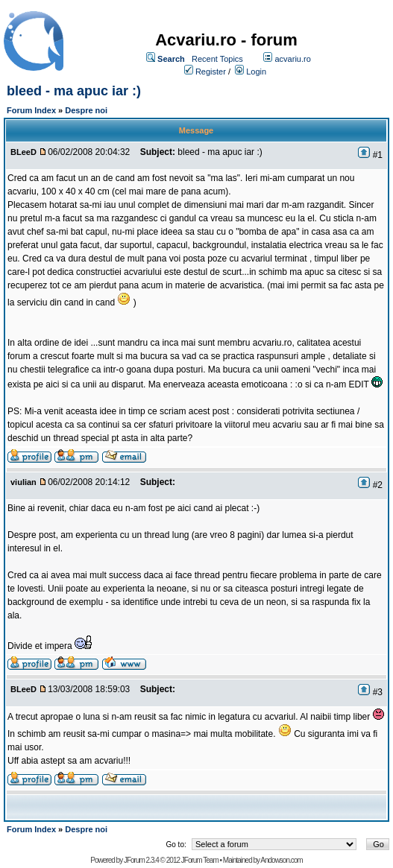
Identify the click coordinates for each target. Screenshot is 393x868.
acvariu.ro (292, 59)
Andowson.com (281, 860)
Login (256, 72)
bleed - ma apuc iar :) (74, 91)
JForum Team (200, 860)
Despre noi (86, 110)
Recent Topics (217, 59)
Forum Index (31, 110)
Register (211, 72)
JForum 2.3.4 (141, 860)
